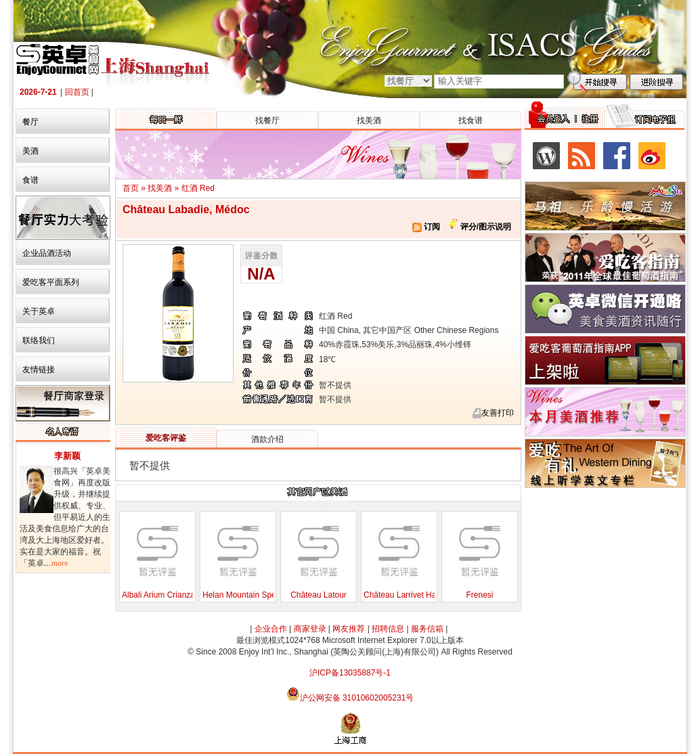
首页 (131, 188)
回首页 (77, 92)
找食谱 (471, 120)
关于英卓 (39, 311)
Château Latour (319, 595)
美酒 (30, 151)
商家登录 (310, 629)
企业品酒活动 (47, 253)
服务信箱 (427, 629)
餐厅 (30, 122)
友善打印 (498, 413)
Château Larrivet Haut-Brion (414, 595)
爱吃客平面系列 (51, 282)
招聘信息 (388, 629)
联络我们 (39, 340)
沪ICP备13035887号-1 (350, 673)
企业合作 (271, 629)
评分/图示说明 (484, 227)
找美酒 (369, 120)
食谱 (30, 180)
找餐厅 (267, 120)
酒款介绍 (267, 439)
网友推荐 (349, 629)
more (60, 563)
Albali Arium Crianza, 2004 (170, 595)
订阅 (426, 227)
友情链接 (39, 370)
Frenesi (479, 595)
